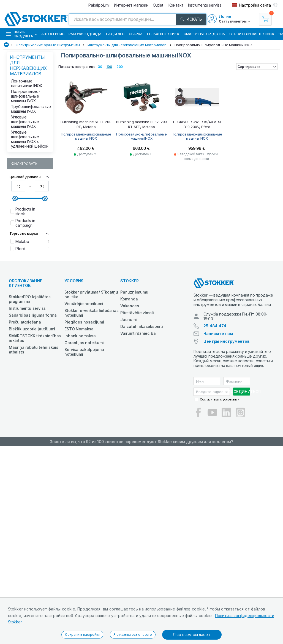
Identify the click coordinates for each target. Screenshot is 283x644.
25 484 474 (215, 326)
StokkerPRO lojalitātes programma (30, 299)
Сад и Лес (115, 34)
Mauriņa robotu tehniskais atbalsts (34, 350)
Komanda (129, 299)
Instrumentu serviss (27, 308)
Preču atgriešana (25, 322)
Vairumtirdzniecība (138, 333)
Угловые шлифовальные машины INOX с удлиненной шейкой (30, 139)
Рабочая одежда (85, 34)
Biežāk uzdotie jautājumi (32, 329)
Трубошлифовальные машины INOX (30, 109)
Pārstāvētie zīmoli (137, 313)
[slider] (15, 198)
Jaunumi (129, 320)
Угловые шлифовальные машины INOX (25, 122)
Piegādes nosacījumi (84, 322)
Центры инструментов (226, 341)
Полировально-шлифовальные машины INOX (214, 45)
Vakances (130, 306)
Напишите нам (218, 334)
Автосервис (53, 34)
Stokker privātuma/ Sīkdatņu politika (91, 294)
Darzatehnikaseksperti (142, 326)
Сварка (136, 34)
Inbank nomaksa (80, 336)
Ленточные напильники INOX (27, 83)
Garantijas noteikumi (84, 343)
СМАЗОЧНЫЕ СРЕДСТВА (204, 34)
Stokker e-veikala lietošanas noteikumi (91, 313)
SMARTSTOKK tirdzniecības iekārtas (35, 338)
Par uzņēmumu (134, 292)
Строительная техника (252, 34)
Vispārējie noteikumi (84, 304)
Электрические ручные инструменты (48, 45)
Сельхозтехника (163, 34)
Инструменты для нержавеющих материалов (127, 45)
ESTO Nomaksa (79, 329)
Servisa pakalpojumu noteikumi (84, 352)
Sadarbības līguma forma (33, 315)
